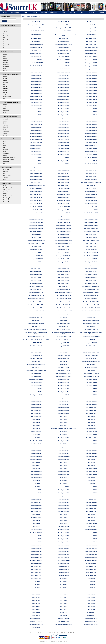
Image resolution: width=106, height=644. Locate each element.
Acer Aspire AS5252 (91, 103)
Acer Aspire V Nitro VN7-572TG (36, 241)
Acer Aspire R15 (36, 234)
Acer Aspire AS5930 (91, 142)
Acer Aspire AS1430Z (91, 54)
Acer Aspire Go (91, 185)
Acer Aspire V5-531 (36, 277)
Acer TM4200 (64, 444)
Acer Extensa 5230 (64, 566)
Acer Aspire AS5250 (36, 103)
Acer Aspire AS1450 (91, 524)
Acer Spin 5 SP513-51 (64, 622)
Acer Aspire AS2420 (91, 447)
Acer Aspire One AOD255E (64, 225)
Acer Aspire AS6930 (91, 490)
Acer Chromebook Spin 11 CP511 (36, 311)
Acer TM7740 (36, 603)
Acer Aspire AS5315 (91, 106)
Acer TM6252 (91, 527)
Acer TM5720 (64, 435)
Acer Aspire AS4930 (91, 100)
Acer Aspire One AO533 (36, 216)
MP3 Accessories (8, 196)
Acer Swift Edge (36, 361)
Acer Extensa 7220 (91, 573)
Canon (5, 76)
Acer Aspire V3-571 (36, 253)
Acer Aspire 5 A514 (64, 41)
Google (5, 34)
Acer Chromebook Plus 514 (64, 305)
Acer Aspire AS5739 (36, 127)
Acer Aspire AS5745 (64, 130)
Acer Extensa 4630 (36, 416)
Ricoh (5, 93)
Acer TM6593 (36, 484)
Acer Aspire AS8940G (64, 560)
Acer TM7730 (91, 600)
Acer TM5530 (36, 487)
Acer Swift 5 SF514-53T (36, 358)
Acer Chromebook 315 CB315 (91, 302)
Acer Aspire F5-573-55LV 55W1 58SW (91, 182)
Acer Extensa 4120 (64, 407)
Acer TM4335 (91, 416)
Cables (5, 155)
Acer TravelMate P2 (36, 373)
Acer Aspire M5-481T (91, 201)
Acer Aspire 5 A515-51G (36, 44)
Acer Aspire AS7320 (64, 554)
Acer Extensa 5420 (64, 570)
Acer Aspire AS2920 (36, 450)
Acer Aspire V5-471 (91, 271)
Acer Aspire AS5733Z (36, 124)
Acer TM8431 (64, 426)
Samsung (6, 44)
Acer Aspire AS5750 (64, 133)
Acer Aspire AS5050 (91, 401)
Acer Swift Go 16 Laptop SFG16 (36, 364)
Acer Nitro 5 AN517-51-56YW (36, 323)
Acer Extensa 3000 (64, 511)
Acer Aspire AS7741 (64, 161)
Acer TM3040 (64, 582)
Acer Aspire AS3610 (91, 502)
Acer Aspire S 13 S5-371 (36, 625)
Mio (4, 174)
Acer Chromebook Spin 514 (64, 314)
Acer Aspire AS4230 (64, 75)
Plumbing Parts (8, 198)
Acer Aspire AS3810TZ (91, 66)
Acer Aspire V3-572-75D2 (91, 253)
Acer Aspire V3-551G (91, 250)
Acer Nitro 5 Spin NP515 (64, 323)
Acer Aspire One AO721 (64, 216)
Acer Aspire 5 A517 (91, 44)
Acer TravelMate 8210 (36, 441)
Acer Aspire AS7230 (64, 551)
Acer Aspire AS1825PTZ (36, 63)
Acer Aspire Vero (64, 286)
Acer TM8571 (36, 609)
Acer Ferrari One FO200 (36, 317)
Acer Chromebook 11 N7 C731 (36, 296)
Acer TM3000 (91, 514)
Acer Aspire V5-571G (36, 283)
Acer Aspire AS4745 (36, 93)
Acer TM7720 (64, 468)
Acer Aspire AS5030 (64, 505)
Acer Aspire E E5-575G (36, 170)
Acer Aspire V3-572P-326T (36, 256)
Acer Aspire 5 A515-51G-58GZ (64, 44)
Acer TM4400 (91, 521)
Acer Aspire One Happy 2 (64, 231)
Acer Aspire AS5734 (36, 548)
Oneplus (6, 42)
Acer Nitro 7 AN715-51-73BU (91, 323)
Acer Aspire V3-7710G (91, 262)
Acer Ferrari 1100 (36, 444)
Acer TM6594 (91, 594)
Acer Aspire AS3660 (36, 383)
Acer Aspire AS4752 (91, 93)
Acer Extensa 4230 (91, 410)
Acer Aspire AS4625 (91, 84)
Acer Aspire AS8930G (64, 487)
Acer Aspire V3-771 (36, 262)
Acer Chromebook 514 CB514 (36, 305)
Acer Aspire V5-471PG (91, 274)
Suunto (5, 133)
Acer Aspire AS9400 (91, 475)
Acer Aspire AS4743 (91, 90)
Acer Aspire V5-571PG (91, 283)
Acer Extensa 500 (91, 563)
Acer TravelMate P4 (36, 377)
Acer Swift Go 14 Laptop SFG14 (91, 361)
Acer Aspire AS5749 (91, 130)
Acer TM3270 (64, 478)
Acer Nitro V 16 (91, 326)
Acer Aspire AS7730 (36, 490)
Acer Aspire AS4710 (91, 392)
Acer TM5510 (36, 588)
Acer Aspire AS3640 (91, 380)
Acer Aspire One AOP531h (91, 228)
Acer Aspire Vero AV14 (36, 290)
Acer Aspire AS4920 (64, 398)
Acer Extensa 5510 (36, 573)
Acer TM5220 (36, 462)
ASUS (5, 32)
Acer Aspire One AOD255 (36, 225)
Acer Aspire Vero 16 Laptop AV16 (91, 286)
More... (5, 48)
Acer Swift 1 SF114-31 (91, 619)
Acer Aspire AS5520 (91, 444)
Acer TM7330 (36, 600)
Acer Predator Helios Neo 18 (64, 337)
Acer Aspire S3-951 (36, 237)
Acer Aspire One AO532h (91, 213)
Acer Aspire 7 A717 (36, 51)
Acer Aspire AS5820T (64, 139)
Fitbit (5, 123)
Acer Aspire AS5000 (36, 472)
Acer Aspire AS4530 (91, 78)
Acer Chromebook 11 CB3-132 (64, 293)
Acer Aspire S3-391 (91, 234)
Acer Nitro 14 (64, 317)
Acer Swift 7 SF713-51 (64, 619)
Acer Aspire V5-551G (64, 280)
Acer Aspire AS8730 (91, 487)
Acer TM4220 (91, 459)
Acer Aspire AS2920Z (36, 533)
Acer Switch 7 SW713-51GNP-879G (36, 370)
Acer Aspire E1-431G (36, 173)
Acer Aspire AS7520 (91, 435)
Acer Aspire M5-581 (64, 204)
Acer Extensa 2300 (91, 508)
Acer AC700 (64, 612)
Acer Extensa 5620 (91, 438)
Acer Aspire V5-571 (91, 280)
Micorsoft (6, 64)
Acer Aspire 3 (91, 25)
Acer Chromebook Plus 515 (91, 305)
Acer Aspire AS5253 (36, 106)
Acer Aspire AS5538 (36, 115)
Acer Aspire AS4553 (64, 84)
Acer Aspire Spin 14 (91, 237)
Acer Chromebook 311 (91, 299)
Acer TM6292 (64, 432)
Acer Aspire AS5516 (91, 496)
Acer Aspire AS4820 (91, 97)
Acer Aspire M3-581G (91, 191)
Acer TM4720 (91, 419)
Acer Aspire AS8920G (36, 459)
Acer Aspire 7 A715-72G (91, 48)
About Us (37, 633)
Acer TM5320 (91, 462)
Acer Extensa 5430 (91, 570)
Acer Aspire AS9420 (36, 563)
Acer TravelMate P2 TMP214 (64, 373)
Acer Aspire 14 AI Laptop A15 (36, 25)
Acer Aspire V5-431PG (64, 271)
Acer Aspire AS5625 (64, 121)
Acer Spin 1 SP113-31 (36, 622)
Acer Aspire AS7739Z (91, 158)
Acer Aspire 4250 (91, 35)
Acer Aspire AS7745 (91, 161)
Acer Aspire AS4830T (36, 100)
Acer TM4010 (91, 517)
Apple (5, 30)
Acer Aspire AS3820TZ (91, 69)
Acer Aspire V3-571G (64, 253)
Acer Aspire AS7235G (91, 551)
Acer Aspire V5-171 (36, 268)
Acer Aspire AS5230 (64, 472)
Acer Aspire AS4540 (64, 81)
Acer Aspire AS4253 (36, 78)
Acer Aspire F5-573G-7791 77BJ (36, 185)
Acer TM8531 (91, 606)
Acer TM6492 (91, 423)
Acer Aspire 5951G (64, 48)
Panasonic (6, 111)
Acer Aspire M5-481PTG (64, 201)
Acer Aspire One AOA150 (36, 222)
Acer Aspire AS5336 (64, 109)
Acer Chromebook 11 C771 (36, 293)
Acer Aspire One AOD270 (36, 228)
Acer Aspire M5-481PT (36, 201)
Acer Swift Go (64, 361)
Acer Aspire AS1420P (91, 51)
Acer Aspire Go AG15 (64, 188)
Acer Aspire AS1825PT (91, 60)
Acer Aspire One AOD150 (64, 222)
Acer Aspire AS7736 (64, 155)
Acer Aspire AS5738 (91, 124)
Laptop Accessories (32, 16)
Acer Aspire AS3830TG (64, 72)
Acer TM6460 (91, 591)
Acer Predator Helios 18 (91, 329)
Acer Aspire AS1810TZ (91, 57)
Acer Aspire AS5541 (91, 542)
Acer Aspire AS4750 (64, 93)
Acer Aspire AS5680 (64, 453)
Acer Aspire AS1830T (64, 63)
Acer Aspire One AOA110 (91, 219)
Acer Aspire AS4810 (64, 97)
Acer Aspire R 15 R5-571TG (91, 231)
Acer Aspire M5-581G (91, 204)
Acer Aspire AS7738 (91, 155)
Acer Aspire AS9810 (64, 563)
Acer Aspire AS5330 (91, 536)
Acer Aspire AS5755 (64, 136)
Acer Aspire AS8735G (36, 560)
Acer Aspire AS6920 (64, 447)
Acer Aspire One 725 (36, 210)
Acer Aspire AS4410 (64, 78)
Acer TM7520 (36, 468)
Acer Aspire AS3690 (36, 536)
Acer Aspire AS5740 (64, 127)
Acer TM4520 (36, 419)
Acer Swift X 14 (91, 364)
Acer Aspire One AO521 (91, 210)
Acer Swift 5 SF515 (64, 358)
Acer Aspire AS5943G (36, 149)
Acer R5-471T (36, 628)
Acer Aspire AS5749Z (36, 133)
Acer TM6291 (36, 465)
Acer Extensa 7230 (36, 576)
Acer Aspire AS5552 (64, 118)
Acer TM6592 (64, 465)
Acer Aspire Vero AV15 (64, 290)
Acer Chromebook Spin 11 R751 (64, 311)
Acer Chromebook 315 (64, 302)
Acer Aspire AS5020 (91, 505)
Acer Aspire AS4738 (91, 87)
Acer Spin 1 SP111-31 (64, 343)
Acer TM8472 (36, 429)
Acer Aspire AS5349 (36, 112)
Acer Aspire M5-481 (64, 198)
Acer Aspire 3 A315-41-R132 (36, 31)
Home (24, 16)
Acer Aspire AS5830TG (36, 142)
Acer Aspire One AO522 (36, 213)
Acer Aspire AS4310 (36, 386)
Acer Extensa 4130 (91, 407)
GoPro (5, 80)
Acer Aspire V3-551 (64, 250)
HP (4, 147)
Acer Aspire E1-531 (91, 176)
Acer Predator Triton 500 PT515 (91, 337)
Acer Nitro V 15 (64, 326)
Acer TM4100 (64, 521)
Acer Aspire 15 (64, 25)
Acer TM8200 (91, 481)
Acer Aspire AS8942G (36, 167)
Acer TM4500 (36, 524)
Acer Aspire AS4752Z (36, 97)
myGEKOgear (7, 176)
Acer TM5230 (36, 585)
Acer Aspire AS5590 (36, 407)
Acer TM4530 (64, 419)
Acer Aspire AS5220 (36, 453)
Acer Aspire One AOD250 (91, 222)
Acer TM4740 (91, 370)
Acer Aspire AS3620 (64, 380)
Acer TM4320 (64, 416)
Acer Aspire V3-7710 (64, 262)
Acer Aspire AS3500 (64, 502)
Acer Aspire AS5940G (64, 146)
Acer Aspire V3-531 (91, 247)
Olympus (6, 89)
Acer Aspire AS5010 (36, 505)
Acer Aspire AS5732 (91, 545)
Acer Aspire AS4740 (36, 90)
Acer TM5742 (36, 591)
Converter (6, 192)
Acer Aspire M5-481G (91, 198)
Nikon (5, 87)
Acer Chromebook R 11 (36, 308)
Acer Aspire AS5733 (91, 121)
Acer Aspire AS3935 (91, 72)
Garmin (5, 125)
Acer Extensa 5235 (91, 566)
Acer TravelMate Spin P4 (36, 380)
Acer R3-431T (91, 340)
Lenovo (5, 62)
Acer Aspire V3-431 (91, 244)
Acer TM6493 (36, 426)
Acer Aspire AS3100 (64, 441)
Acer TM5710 (36, 435)
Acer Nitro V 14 (36, 326)
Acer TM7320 (91, 597)
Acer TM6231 (36, 527)
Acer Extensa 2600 (36, 511)
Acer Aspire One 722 (91, 207)
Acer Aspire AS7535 (36, 152)
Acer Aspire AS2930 (64, 530)
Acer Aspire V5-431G (91, 268)
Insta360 (6, 82)
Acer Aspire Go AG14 (36, 188)
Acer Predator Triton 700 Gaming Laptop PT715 (36, 340)
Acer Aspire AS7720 (36, 447)
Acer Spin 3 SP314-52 (36, 346)
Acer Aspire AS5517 (91, 539)
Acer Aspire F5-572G (64, 182)
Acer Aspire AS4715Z (64, 395)
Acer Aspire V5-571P (64, 283)
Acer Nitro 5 (64, 320)
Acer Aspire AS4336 (36, 392)
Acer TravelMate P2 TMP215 (91, 373)
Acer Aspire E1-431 (91, 170)
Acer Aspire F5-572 (36, 182)
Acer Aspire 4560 (36, 38)
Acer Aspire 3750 (36, 35)
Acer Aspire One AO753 (64, 219)
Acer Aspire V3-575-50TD (91, 256)
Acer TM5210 (64, 517)
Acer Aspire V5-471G (36, 274)
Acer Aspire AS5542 (91, 115)
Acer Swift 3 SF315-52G (91, 355)
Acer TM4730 (36, 423)
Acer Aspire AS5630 (91, 472)
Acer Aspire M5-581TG (64, 207)
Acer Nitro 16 (91, 317)
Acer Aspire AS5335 (64, 499)
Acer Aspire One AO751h (91, 216)
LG (4, 38)
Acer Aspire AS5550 (36, 404)
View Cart (67, 633)
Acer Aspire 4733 (64, 38)
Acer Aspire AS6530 (36, 493)
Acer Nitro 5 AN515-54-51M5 (91, 320)
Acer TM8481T (64, 615)
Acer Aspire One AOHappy (64, 228)
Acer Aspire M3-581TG (36, 198)
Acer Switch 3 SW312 (64, 367)
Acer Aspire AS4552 (36, 84)
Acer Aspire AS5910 (64, 142)
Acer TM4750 (64, 423)
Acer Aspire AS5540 (64, 115)
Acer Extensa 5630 (36, 502)
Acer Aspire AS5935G (36, 146)
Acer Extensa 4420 (36, 413)
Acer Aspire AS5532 (36, 542)
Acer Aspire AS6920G (64, 456)
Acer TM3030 (36, 582)
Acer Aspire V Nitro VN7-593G (91, 241)
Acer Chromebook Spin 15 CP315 (91, 311)
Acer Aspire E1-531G (36, 179)
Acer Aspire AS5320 (36, 109)
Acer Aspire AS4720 (91, 395)
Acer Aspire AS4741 (64, 90)
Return (47, 633)
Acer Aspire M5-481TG (36, 204)
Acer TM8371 (36, 606)
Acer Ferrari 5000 (36, 432)
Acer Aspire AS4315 (64, 386)
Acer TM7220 (91, 465)
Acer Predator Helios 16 (64, 329)
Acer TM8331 (91, 603)
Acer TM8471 (91, 426)
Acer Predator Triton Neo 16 (64, 340)
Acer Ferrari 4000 (36, 517)
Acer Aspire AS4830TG (64, 100)
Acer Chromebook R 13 (64, 308)
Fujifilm (5, 78)
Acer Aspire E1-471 (91, 173)
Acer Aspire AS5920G (36, 456)
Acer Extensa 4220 (64, 410)
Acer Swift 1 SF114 (36, 352)
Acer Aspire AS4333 (91, 389)
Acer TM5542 (64, 588)
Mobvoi (5, 129)
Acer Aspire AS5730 (91, 493)
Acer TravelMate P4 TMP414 (64, 377)
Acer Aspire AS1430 (64, 54)
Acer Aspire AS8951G (91, 167)
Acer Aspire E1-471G (36, 176)
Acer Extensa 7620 (91, 576)
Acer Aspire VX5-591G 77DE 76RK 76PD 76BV (64, 429)
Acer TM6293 (64, 484)
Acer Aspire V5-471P (64, 274)
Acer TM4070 (36, 481)
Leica (5, 85)
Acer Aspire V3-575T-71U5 (36, 259)
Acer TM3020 (91, 579)
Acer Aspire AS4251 (91, 75)
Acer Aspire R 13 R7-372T (91, 625)
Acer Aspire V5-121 (64, 265)
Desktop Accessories (9, 157)
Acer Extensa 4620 (91, 413)
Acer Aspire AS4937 (64, 401)
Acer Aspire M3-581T (91, 195)
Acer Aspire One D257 (36, 231)
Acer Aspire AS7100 (64, 475)
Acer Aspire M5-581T (36, 207)
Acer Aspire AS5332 (36, 539)
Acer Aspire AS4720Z (36, 398)
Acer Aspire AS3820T (36, 69)
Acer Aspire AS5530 (64, 496)
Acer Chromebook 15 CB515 (64, 299)
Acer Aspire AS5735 (64, 493)
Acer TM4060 (91, 478)
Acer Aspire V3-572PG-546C (64, 256)
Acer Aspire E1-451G (64, 173)
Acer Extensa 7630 (36, 579)
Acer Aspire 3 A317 (91, 31)
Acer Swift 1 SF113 (91, 349)
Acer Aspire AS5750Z (36, 136)
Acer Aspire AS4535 (36, 81)
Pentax (5, 91)
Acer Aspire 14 (91, 22)
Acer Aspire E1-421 (64, 170)
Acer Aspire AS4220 (36, 75)
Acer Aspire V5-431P (36, 271)
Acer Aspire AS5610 (36, 545)
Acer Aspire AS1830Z (36, 66)
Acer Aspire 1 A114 (64, 22)
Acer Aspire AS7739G (64, 158)
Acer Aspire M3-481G (36, 191)
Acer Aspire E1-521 (64, 176)
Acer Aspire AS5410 (64, 112)
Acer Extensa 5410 (36, 570)
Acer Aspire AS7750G (64, 164)
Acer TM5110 (91, 582)
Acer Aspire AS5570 (64, 404)
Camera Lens (7, 97)
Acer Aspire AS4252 (91, 383)
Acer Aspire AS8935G (91, 164)
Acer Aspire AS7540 (36, 557)
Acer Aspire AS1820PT (36, 60)
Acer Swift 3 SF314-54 (64, 355)
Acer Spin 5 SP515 (36, 349)
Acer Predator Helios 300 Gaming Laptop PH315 (36, 333)
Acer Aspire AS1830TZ (91, 63)
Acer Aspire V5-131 (91, 265)
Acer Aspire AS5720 (91, 432)
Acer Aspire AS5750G (91, 133)
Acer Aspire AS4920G (91, 398)
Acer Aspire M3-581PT (36, 195)
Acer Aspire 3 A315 (91, 28)
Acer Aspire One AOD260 (91, 225)
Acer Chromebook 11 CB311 (91, 293)
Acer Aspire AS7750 (36, 164)
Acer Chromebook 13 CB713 (64, 296)
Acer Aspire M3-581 (64, 191)
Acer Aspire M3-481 (91, 188)
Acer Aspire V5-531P (91, 277)
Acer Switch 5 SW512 (91, 367)
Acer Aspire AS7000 (91, 548)
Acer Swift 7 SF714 (91, 358)
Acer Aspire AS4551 (91, 81)
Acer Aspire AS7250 (91, 149)
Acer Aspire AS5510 (36, 508)
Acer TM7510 (64, 600)
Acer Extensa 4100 (91, 511)
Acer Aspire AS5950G (64, 149)
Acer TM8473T (36, 615)
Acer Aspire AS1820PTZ (64, 60)
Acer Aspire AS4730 (36, 87)
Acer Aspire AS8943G (91, 560)
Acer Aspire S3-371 (64, 234)
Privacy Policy (60, 633)
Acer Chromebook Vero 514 (91, 314)
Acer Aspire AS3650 (91, 533)
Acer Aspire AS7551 (64, 152)
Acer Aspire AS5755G (91, 136)
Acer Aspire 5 (36, 41)
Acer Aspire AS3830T (36, 72)
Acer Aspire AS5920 (91, 441)
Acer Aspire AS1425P (36, 54)
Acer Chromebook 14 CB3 (91, 296)
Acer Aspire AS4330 (36, 389)
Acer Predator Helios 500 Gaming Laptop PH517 (91, 333)
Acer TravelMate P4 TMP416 (91, 377)
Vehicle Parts (7, 200)
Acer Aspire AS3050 (91, 468)
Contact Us (53, 633)
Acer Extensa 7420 (64, 576)
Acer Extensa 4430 (64, 413)
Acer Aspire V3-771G (36, 265)
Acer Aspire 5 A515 (91, 41)
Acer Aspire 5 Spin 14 (36, 48)
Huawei (6, 36)
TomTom (6, 178)
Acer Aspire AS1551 (36, 57)
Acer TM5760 (36, 612)
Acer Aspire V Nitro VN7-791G (36, 244)
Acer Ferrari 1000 (91, 429)
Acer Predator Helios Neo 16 (36, 337)
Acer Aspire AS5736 (64, 124)
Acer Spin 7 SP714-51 (91, 622)
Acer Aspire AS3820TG (64, 69)
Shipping (42, 633)
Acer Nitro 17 (36, 320)
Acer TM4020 (36, 521)
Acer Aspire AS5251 (64, 103)
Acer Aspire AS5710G (64, 527)
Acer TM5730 (91, 484)
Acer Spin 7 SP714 (64, 349)
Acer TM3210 (64, 524)
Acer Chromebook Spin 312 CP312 (36, 314)
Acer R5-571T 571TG (36, 343)
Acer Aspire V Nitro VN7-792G (64, 244)
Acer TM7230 (36, 597)
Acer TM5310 (64, 462)
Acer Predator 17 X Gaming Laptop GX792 (36, 329)
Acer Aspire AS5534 (64, 542)
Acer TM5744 (91, 609)
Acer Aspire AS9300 (64, 438)
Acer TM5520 (36, 438)
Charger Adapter (8, 190)
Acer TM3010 (64, 579)
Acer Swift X (64, 364)
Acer (5, 28)
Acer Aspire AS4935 (36, 401)
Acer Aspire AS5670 (36, 475)
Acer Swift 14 (64, 352)
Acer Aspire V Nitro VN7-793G (64, 625)
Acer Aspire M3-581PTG (64, 195)
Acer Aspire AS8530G (91, 557)
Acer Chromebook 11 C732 (91, 290)
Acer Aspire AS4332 (64, 389)
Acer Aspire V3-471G (64, 247)
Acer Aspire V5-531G (64, 277)
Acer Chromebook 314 (36, 302)
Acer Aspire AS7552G (91, 152)
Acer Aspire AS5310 (64, 106)
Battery (5, 186)
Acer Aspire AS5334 (64, 539)
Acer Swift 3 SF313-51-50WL (91, 352)
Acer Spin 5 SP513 (91, 346)
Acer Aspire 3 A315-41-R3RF (64, 31)
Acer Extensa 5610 (64, 573)
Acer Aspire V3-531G (36, 250)
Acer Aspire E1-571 (64, 179)
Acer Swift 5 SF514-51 (36, 619)
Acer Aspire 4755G (91, 38)
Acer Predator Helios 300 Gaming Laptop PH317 (64, 333)
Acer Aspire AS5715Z (64, 545)
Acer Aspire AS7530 (91, 554)
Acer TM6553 (64, 594)
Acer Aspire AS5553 (91, 118)
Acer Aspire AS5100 (64, 450)
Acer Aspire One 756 (64, 210)
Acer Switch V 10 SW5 (64, 370)
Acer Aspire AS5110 (91, 450)
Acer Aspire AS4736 (64, 87)
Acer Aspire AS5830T (91, 139)
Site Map (73, 633)
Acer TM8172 (64, 603)
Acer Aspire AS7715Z (64, 557)
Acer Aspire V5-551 (36, 280)
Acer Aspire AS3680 (64, 383)
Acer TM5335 (91, 585)
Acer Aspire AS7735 (36, 155)
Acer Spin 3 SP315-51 (64, 346)
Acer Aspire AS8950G (64, 167)
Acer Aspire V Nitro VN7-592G (64, 241)
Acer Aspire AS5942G (91, 146)
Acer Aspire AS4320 (91, 386)
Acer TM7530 (64, 597)
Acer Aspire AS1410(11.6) (64, 51)
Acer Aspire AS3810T (64, 66)
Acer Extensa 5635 (91, 499)
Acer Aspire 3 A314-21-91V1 (64, 28)
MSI (4, 151)
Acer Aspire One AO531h (64, 213)
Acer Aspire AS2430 (36, 530)
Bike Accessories (8, 188)
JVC (5, 107)
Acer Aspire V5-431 (64, 268)
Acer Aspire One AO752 (36, 219)
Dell (4, 145)
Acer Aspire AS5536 (91, 112)
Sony (5, 46)
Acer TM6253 (64, 591)
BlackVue (6, 170)
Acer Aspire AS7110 (36, 551)
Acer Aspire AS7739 (36, 158)
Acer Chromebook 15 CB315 (36, 299)
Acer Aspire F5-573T (64, 185)
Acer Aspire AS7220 (91, 456)
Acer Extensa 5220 (36, 566)
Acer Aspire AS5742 (36, 130)
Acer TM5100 (36, 514)
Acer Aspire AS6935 (64, 490)
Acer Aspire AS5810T (36, 139)
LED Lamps (7, 194)
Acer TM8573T (91, 615)
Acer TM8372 (64, 606)
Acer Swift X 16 (36, 367)
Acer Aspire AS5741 (91, 127)
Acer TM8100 (64, 481)
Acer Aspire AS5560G (36, 121)
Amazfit (6, 119)
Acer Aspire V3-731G (91, 259)
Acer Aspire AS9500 (36, 478)
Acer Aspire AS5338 (91, 109)
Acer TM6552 (36, 594)
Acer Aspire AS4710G (36, 395)
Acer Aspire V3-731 (64, 259)
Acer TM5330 (64, 585)
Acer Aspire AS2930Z (91, 530)
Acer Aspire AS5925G (64, 548)
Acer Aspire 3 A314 (36, 28)
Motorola (6, 40)
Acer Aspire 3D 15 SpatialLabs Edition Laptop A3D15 (64, 35)
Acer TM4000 (64, 514)
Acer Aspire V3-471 (36, 247)
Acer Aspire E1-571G (91, 179)
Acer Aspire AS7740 (36, 161)
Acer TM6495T (91, 612)
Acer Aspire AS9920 (64, 459)
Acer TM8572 (64, 609)
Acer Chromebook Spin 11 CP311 (91, 308)
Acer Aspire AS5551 (36, 118)
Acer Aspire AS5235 (64, 536)
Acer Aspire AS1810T (64, 57)
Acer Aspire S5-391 (64, 237)
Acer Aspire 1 (36, 22)
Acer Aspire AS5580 (91, 404)
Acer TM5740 (91, 588)
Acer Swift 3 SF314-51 (36, 355)
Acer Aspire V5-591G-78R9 (36, 286)
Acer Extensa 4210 (36, 410)
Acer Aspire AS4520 (64, 392)
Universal (6, 161)
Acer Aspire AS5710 (91, 453)
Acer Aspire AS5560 (64, 508)
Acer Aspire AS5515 (36, 499)
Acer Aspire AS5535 (36, 496)
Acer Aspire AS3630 (64, 533)
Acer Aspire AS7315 (36, 554)
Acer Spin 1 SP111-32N (91, 343)
